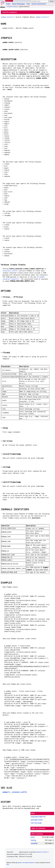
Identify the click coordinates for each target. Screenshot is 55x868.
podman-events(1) (8, 17)
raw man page (36, 823)
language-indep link (38, 817)
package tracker (37, 820)
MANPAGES (9, 1)
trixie (33, 837)
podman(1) (6, 792)
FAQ (28, 4)
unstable (9, 7)
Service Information (39, 4)
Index (8, 4)
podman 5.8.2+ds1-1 (42, 852)
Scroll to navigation (10, 12)
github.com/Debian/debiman (26, 863)
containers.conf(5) (10, 271)
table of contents (38, 828)
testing (33, 840)
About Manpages (18, 4)
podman (15, 7)
